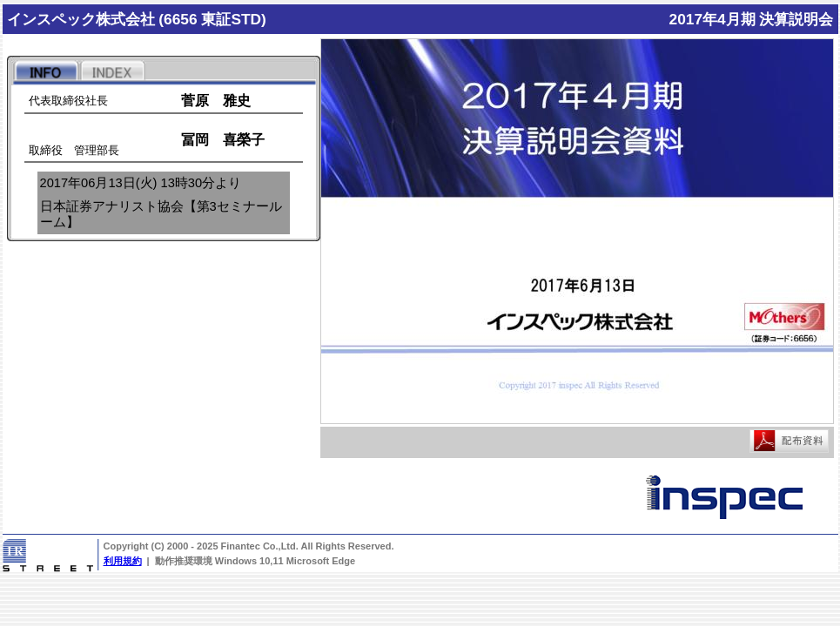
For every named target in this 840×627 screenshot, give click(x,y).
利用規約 (123, 561)
